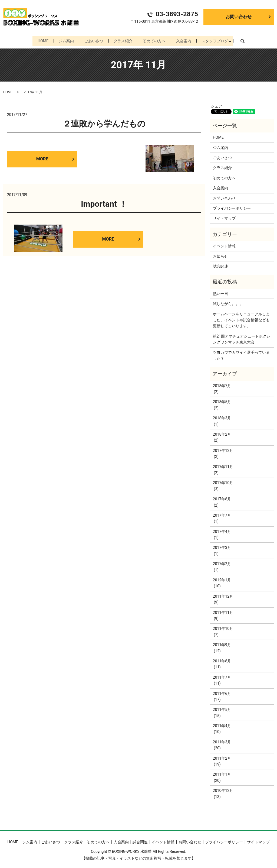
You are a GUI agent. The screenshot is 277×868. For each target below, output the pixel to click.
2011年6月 (222, 692)
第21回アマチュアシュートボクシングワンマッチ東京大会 (242, 338)
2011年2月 (222, 757)
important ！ (104, 203)
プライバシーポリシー (232, 207)
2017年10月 (223, 482)
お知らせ (220, 255)
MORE (42, 158)
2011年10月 (223, 627)
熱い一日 (220, 292)
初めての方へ (155, 40)
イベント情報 (224, 245)
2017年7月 (222, 514)
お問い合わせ (239, 17)
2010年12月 (223, 789)
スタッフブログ (218, 40)
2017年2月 (222, 562)
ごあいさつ (93, 40)
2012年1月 (222, 579)
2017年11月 (223, 465)
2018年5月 (222, 401)
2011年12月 (223, 595)
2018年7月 (222, 384)
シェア (216, 105)
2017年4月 (222, 530)
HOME (40, 40)
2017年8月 (222, 498)
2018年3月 (222, 417)
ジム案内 (64, 40)
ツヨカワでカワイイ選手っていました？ (241, 354)
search (245, 40)
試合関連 (220, 265)
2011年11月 (223, 611)
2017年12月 (223, 449)
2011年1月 (222, 773)
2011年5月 (222, 708)
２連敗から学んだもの (104, 123)
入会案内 (186, 40)
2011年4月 (222, 724)
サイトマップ (224, 217)
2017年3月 (222, 546)
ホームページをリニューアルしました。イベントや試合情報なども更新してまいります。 (241, 319)
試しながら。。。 (228, 302)
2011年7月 (222, 676)
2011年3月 (222, 741)
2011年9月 (222, 643)
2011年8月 (222, 660)
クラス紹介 (123, 40)
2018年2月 (222, 433)
